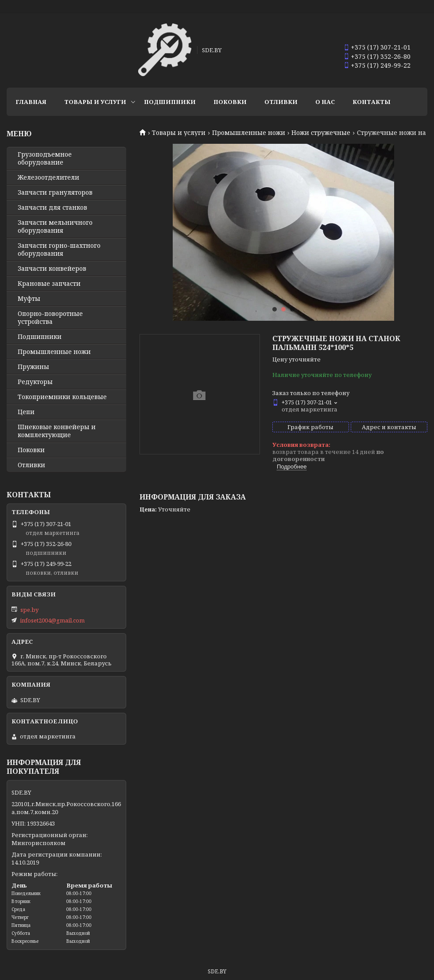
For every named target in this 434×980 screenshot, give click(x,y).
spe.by (29, 610)
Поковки (230, 102)
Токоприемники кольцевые (62, 397)
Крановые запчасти (49, 284)
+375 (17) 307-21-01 (381, 47)
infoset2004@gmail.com (52, 620)
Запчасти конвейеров (52, 269)
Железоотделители (48, 177)
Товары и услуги (95, 102)
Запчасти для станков (52, 208)
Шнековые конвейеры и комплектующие (57, 431)
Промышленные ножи (249, 133)
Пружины (33, 367)
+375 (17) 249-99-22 (381, 65)
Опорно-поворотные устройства (50, 318)
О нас (325, 102)
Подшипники (170, 102)
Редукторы (35, 382)
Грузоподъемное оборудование (45, 158)
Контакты (372, 102)
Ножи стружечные (321, 133)
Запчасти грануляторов (55, 192)
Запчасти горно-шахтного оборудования (59, 250)
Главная (31, 102)
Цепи (26, 412)
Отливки (281, 102)
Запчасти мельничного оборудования (55, 227)
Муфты (29, 299)
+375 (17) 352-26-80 (381, 56)
